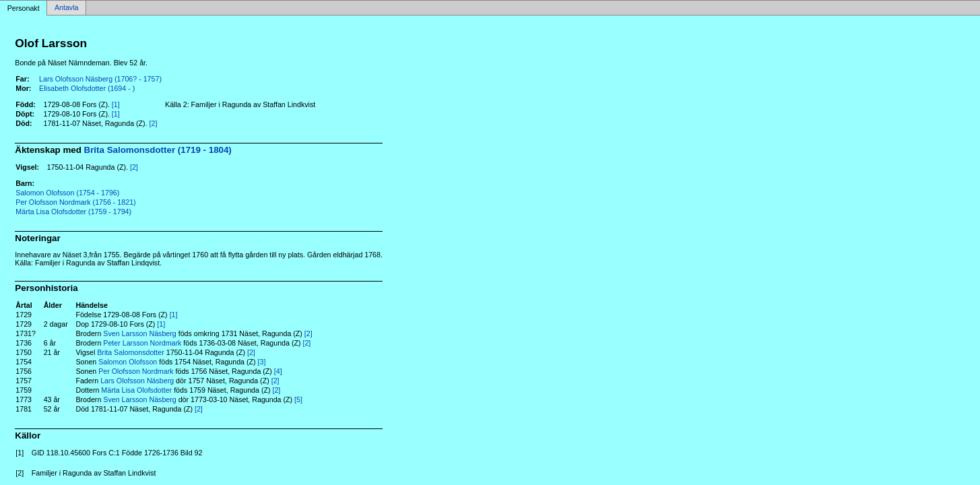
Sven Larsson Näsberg (139, 333)
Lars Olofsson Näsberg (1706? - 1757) (100, 79)
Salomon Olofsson (128, 362)
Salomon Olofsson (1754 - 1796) (67, 193)
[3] (262, 362)
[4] (278, 371)
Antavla (67, 8)
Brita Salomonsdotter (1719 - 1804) (158, 150)
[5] (298, 399)
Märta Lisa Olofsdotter (136, 390)
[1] (116, 104)
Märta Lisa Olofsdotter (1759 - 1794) (73, 212)
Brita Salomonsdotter (131, 352)
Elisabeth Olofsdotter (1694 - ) (87, 88)
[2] (154, 123)
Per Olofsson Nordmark (136, 371)
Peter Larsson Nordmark (142, 343)
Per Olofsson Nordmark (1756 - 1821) (75, 202)
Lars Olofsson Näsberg (137, 381)
